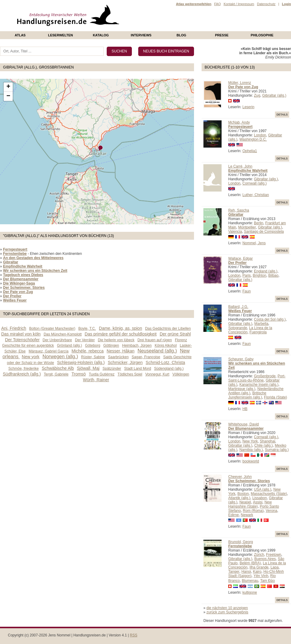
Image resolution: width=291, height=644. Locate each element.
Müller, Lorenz (240, 83)
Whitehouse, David (244, 424)
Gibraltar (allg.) (274, 95)
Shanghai (268, 441)
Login (286, 4)
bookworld (251, 461)
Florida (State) (276, 397)
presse (222, 35)
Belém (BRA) (250, 563)
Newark (247, 515)
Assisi (258, 502)
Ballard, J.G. (238, 307)
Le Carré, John (240, 166)
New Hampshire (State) (250, 504)
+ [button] (8, 87)
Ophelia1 (250, 151)
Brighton (260, 275)
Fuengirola (258, 332)
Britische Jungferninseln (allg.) (247, 395)
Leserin (248, 107)
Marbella (261, 324)
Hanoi (246, 572)
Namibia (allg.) (251, 450)
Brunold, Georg (241, 542)
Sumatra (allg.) (277, 450)
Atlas (20, 35)
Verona (271, 511)
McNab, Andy (239, 122)
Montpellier (247, 227)
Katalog (101, 35)
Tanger (234, 572)
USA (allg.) (263, 489)
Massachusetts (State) (269, 494)
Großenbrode (265, 376)
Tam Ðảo (267, 581)
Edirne (234, 515)
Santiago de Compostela (264, 232)
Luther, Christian (256, 195)
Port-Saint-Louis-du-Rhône (257, 378)
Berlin (259, 223)
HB (245, 409)
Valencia (235, 232)
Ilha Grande (259, 567)
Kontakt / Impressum (239, 4)
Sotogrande (238, 328)
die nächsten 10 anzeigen (227, 608)
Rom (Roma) (253, 511)
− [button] (8, 96)
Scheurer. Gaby (241, 359)
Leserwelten (60, 35)
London (260, 135)
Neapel (245, 502)
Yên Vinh (261, 576)
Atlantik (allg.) (239, 498)
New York (250, 441)
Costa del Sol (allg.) (270, 319)
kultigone (250, 592)
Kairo (257, 572)
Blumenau (250, 581)
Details (282, 115)
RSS (134, 635)
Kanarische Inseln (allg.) (259, 385)
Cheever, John (240, 477)
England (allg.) (266, 271)
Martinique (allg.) (242, 389)
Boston (243, 494)
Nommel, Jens (254, 243)
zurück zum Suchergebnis (227, 612)
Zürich (259, 555)
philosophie (262, 35)
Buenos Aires (265, 559)
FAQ (217, 4)
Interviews (141, 35)
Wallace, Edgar (241, 259)
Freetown (274, 555)
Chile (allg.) (264, 445)
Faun (247, 291)
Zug (257, 95)
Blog (182, 35)
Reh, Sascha (239, 210)
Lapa (274, 567)
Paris (247, 275)
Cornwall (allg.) (255, 183)
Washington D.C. (253, 139)
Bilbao (273, 275)
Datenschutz (266, 4)
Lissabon (259, 498)
